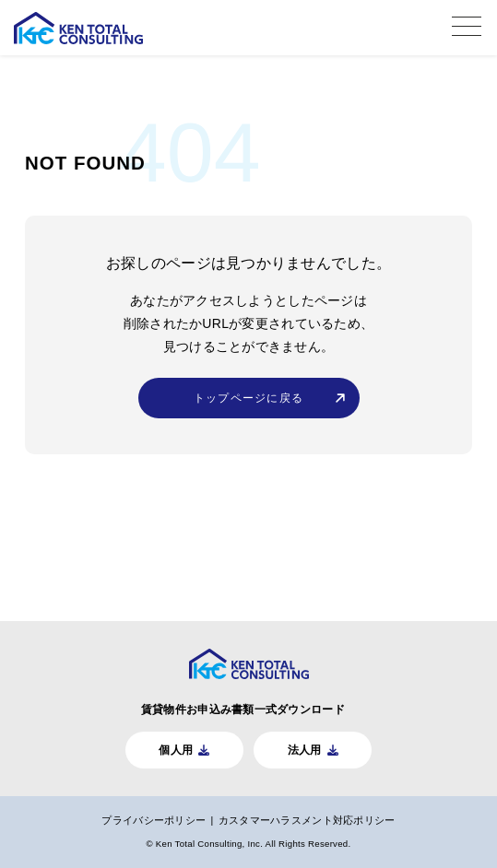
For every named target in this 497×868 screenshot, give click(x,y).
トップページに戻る (248, 398)
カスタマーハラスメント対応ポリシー (307, 820)
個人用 (176, 750)
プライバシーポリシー (154, 820)
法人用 (305, 750)
